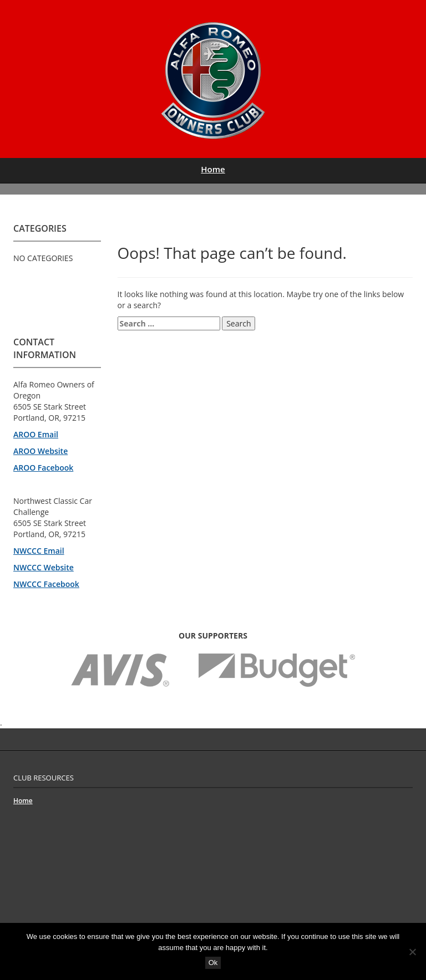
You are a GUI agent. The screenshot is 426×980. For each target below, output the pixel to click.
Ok (213, 963)
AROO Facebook (43, 468)
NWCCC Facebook (46, 584)
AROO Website (40, 451)
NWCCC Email (39, 551)
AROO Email (36, 434)
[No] (412, 952)
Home (213, 169)
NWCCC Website (44, 567)
